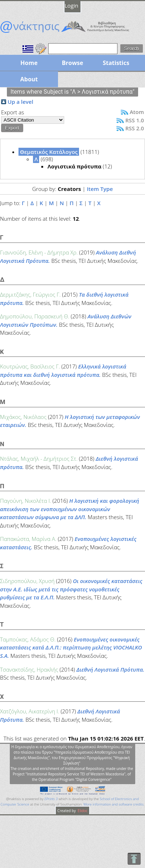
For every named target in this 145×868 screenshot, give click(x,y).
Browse (72, 63)
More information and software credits (113, 804)
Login (71, 5)
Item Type (100, 189)
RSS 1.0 (135, 120)
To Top (134, 859)
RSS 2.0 (135, 128)
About (29, 79)
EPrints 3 (51, 799)
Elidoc (82, 811)
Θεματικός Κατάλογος (49, 152)
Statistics (116, 63)
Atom (137, 112)
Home (29, 63)
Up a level (20, 102)
